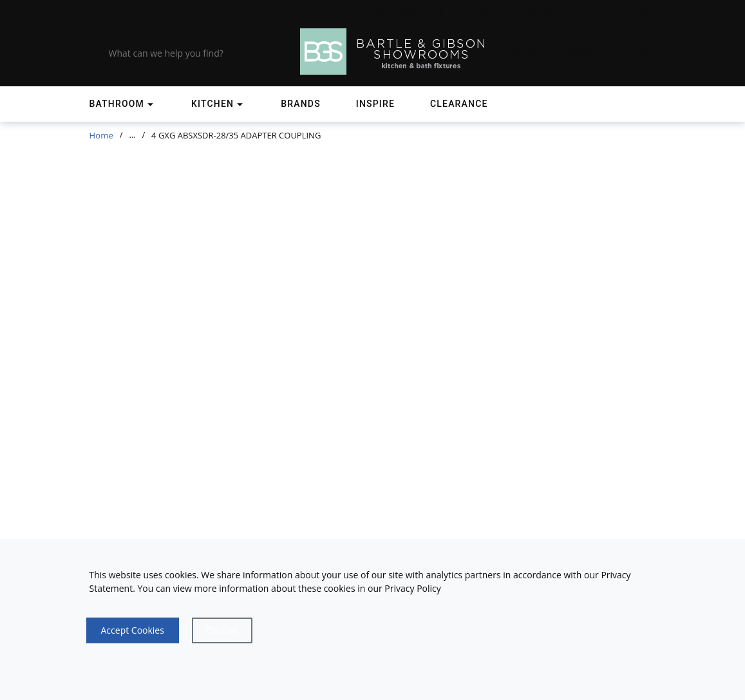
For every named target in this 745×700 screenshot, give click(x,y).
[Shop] (123, 104)
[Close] (222, 630)
